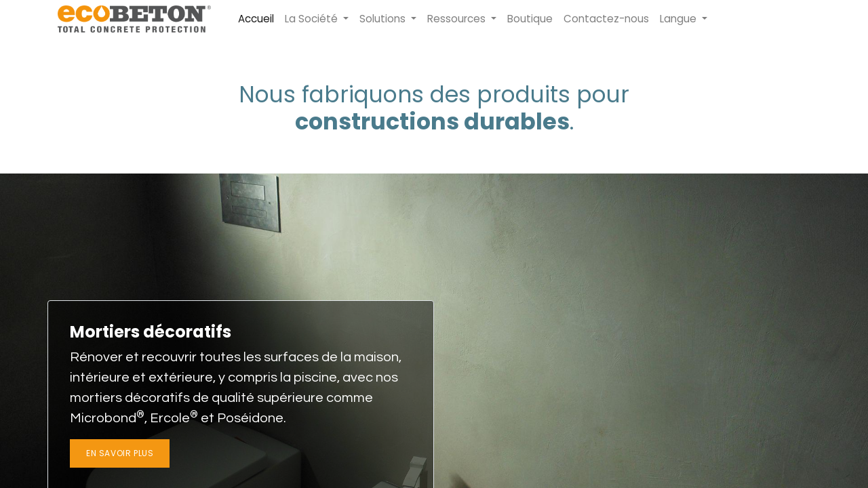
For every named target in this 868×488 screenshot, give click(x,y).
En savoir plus (120, 453)
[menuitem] (256, 19)
